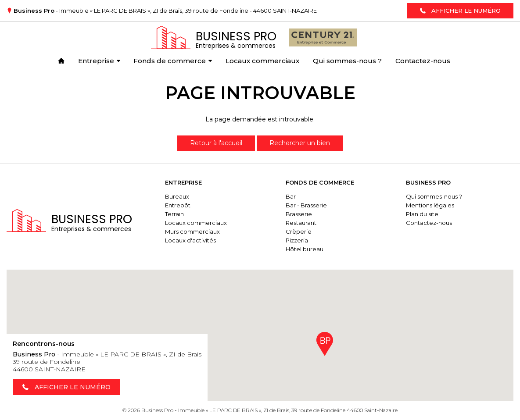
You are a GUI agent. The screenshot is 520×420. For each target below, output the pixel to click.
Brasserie (299, 214)
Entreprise (183, 182)
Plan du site (422, 214)
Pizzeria (297, 240)
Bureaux (177, 196)
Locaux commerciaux (196, 223)
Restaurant (301, 223)
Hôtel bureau (305, 249)
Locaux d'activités (190, 240)
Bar (291, 196)
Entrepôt (178, 205)
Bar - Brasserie (306, 205)
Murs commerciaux (192, 231)
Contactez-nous (429, 223)
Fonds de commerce (320, 182)
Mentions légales (430, 205)
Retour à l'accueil (216, 143)
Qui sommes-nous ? (434, 196)
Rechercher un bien (300, 143)
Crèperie (299, 231)
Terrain (174, 214)
